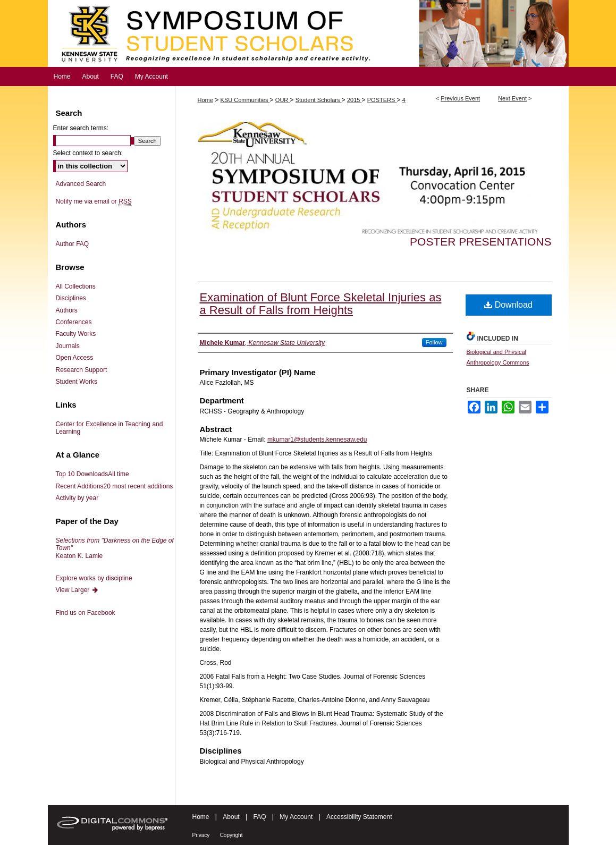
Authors (67, 310)
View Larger (78, 590)
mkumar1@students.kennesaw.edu (317, 440)
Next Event (512, 98)
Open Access (75, 358)
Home (205, 100)
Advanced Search (81, 184)
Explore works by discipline (94, 578)
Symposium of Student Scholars (308, 33)
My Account (296, 817)
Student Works (77, 382)
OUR (283, 100)
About (231, 817)
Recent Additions (115, 486)
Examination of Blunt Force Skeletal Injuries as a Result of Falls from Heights (321, 304)
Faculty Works (76, 334)
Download (508, 305)
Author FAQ (73, 244)
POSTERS (382, 100)
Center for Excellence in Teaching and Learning (109, 428)
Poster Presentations (480, 242)
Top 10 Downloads (92, 474)
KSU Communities (245, 100)
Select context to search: (88, 153)
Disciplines (71, 298)
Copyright (231, 835)
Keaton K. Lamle (115, 548)
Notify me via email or (94, 201)
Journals (68, 346)
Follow (434, 342)
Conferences (74, 322)
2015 (355, 100)
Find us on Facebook (86, 613)
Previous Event (460, 98)
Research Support (82, 370)
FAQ (259, 817)
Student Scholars (319, 100)
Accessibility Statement (359, 817)
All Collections (76, 286)
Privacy (201, 835)
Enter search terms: (81, 128)
